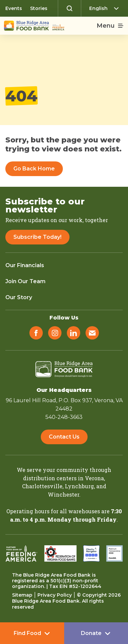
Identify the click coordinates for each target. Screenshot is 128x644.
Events (14, 8)
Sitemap (22, 595)
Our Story (19, 297)
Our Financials (25, 265)
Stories (39, 8)
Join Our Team (25, 281)
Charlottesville (42, 486)
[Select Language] (106, 8)
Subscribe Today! (37, 237)
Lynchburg (79, 486)
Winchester (63, 494)
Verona (94, 478)
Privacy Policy (55, 595)
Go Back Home (34, 169)
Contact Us (64, 437)
